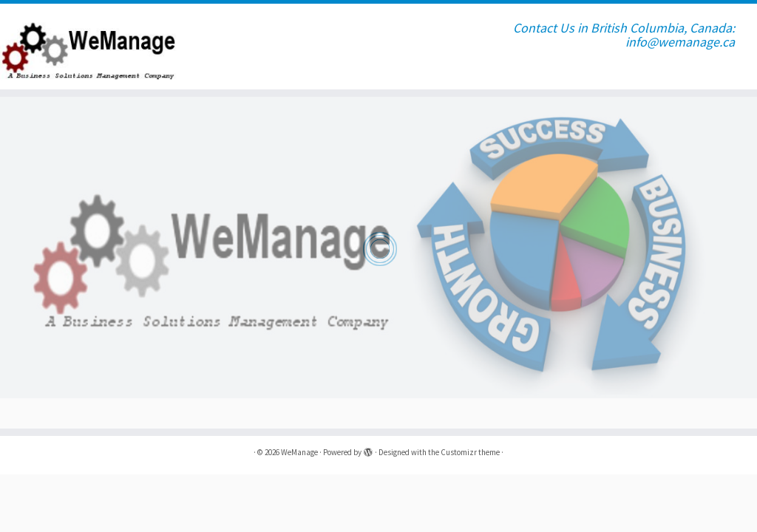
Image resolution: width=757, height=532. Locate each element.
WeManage (299, 452)
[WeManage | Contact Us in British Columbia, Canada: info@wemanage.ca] (89, 47)
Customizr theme (470, 452)
